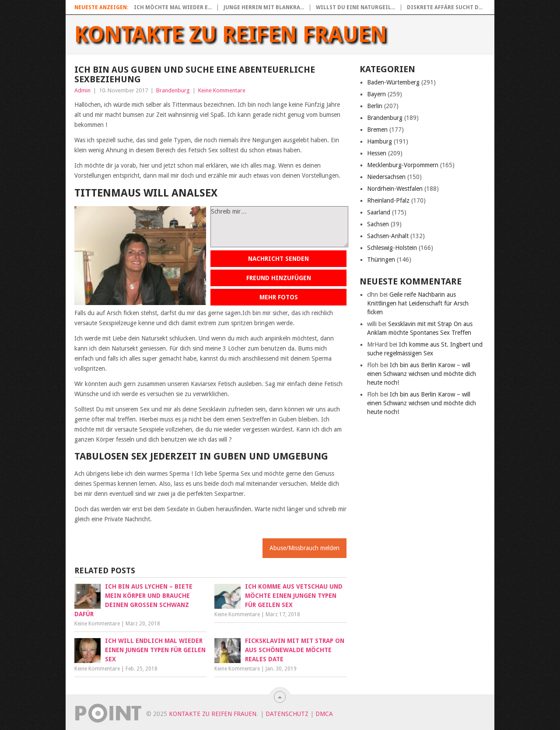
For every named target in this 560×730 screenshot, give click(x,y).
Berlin (375, 106)
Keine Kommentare (222, 90)
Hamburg (380, 141)
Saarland (379, 212)
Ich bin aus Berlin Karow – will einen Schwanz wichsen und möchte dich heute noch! (422, 374)
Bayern (376, 94)
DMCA (324, 714)
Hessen (377, 153)
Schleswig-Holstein (392, 248)
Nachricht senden (278, 259)
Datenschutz (287, 714)
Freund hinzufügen (279, 278)
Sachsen (378, 224)
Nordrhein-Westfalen (395, 189)
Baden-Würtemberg (393, 82)
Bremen (377, 130)
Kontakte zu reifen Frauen (231, 35)
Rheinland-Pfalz (388, 200)
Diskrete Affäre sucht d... (445, 7)
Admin (82, 90)
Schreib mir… (279, 227)
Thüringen (381, 260)
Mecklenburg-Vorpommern (403, 165)
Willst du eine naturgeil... (355, 7)
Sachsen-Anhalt (388, 236)
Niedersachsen (386, 177)
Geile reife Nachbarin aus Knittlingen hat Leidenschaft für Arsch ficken (418, 303)
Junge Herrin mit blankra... (264, 7)
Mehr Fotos (279, 297)
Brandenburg (173, 90)
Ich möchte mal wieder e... (173, 7)
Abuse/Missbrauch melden (304, 548)
